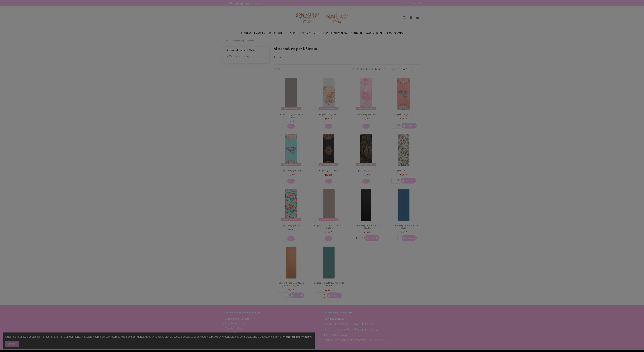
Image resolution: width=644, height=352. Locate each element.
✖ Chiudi (328, 173)
